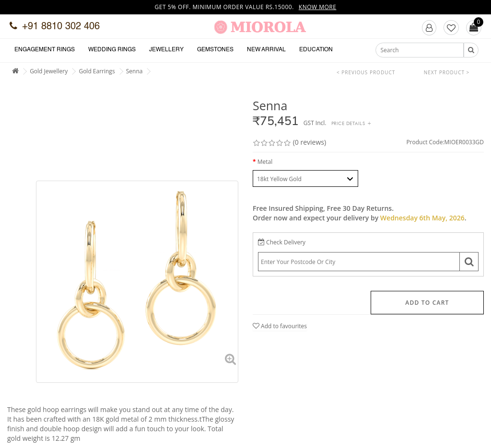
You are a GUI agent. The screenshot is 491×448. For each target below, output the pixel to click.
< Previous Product (366, 72)
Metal (265, 162)
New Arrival (266, 50)
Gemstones (215, 50)
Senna (134, 71)
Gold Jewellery (49, 71)
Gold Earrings (97, 71)
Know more (318, 7)
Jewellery (166, 50)
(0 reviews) (310, 142)
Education (316, 50)
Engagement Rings (45, 50)
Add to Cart (427, 303)
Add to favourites (280, 326)
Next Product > (447, 72)
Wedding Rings (112, 50)
